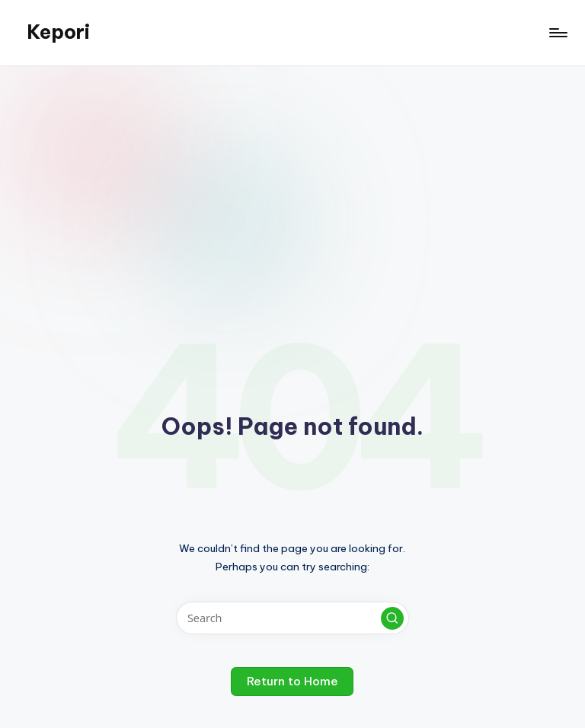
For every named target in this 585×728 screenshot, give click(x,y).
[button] (392, 618)
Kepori (58, 32)
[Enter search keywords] (292, 618)
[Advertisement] (292, 180)
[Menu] (557, 33)
